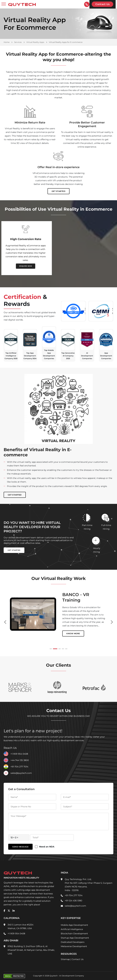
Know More (69, 630)
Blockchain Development (74, 934)
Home (7, 42)
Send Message (20, 847)
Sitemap (65, 959)
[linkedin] (14, 911)
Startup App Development (75, 938)
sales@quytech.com (21, 773)
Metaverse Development (74, 946)
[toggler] (4, 4)
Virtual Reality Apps (35, 42)
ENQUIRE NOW (30, 266)
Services (18, 42)
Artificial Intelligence (72, 929)
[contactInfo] (87, 4)
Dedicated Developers (73, 942)
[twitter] (9, 911)
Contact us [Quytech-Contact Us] (102, 4)
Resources (69, 954)
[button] (52, 649)
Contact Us (78, 959)
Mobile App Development (74, 925)
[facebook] (4, 911)
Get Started (59, 191)
